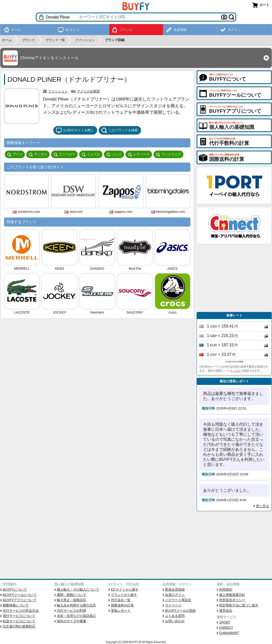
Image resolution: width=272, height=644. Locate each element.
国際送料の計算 (122, 605)
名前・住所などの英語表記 (76, 616)
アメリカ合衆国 (88, 91)
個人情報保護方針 (232, 595)
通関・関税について (72, 595)
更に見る (262, 506)
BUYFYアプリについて (20, 600)
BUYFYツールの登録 (180, 611)
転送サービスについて (19, 621)
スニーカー (64, 154)
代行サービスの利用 (72, 611)
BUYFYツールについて (20, 595)
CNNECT (226, 628)
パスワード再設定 (178, 600)
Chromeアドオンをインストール (49, 58)
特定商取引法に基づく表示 (239, 605)
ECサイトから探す (125, 589)
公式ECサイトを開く (75, 130)
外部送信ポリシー (232, 600)
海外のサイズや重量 (72, 621)
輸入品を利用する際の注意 (76, 605)
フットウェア (168, 154)
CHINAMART (229, 633)
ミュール (91, 154)
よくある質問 (175, 616)
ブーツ (15, 154)
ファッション (58, 91)
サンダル (38, 154)
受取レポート (121, 611)
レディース (139, 154)
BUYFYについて (15, 589)
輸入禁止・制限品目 (72, 600)
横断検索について (16, 605)
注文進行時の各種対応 (19, 626)
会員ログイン (175, 595)
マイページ (173, 605)
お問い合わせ (175, 621)
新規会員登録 (175, 589)
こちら (237, 371)
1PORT (225, 622)
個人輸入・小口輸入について (78, 589)
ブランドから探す (124, 595)
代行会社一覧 (121, 600)
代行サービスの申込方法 (21, 611)
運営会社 (226, 611)
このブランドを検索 (119, 130)
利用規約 (226, 589)
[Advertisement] (234, 278)
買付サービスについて (19, 616)
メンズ (114, 154)
